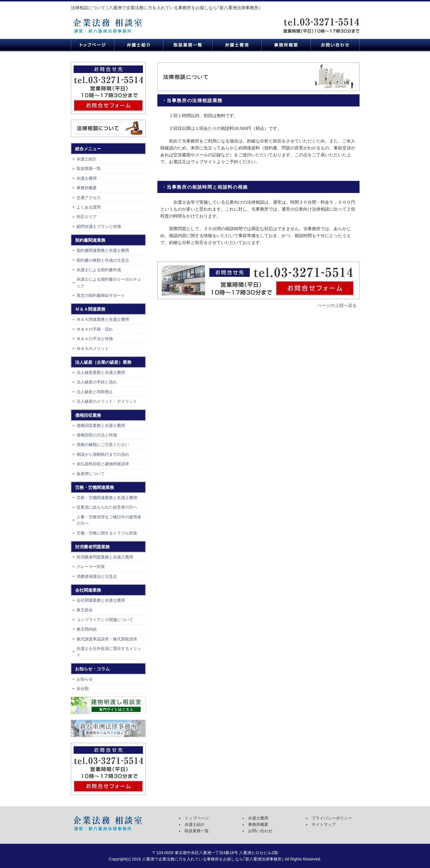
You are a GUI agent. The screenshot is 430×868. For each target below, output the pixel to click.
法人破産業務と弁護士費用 (101, 372)
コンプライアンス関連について (105, 620)
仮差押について (91, 474)
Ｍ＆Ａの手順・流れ (95, 329)
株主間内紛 (87, 629)
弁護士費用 (237, 45)
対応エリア (87, 217)
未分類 (83, 689)
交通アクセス (89, 198)
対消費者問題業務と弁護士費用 (105, 557)
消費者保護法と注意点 (97, 576)
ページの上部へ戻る (337, 305)
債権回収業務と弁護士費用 (101, 425)
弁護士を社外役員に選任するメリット (109, 652)
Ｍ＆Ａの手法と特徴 (95, 339)
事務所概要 (286, 45)
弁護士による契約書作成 (99, 270)
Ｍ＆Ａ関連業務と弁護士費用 (103, 319)
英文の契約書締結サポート (101, 295)
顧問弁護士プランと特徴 (99, 226)
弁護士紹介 (139, 45)
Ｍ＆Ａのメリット (93, 348)
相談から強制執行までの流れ (103, 454)
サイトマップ (324, 824)
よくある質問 (89, 207)
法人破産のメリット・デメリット (107, 401)
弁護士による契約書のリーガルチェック (109, 282)
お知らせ (85, 679)
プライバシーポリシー (332, 818)
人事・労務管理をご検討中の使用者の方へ (109, 520)
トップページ (92, 45)
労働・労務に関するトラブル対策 (107, 533)
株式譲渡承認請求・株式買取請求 (107, 639)
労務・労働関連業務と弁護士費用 (107, 498)
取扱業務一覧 (188, 45)
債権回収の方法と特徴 (97, 435)
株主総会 (85, 610)
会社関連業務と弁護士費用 (101, 600)
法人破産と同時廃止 (95, 392)
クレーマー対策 (91, 567)
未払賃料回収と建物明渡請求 (103, 464)
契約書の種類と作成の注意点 (103, 260)
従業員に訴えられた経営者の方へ (107, 507)
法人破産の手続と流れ (97, 382)
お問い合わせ (335, 45)
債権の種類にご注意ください (103, 445)
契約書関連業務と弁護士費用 (103, 250)
